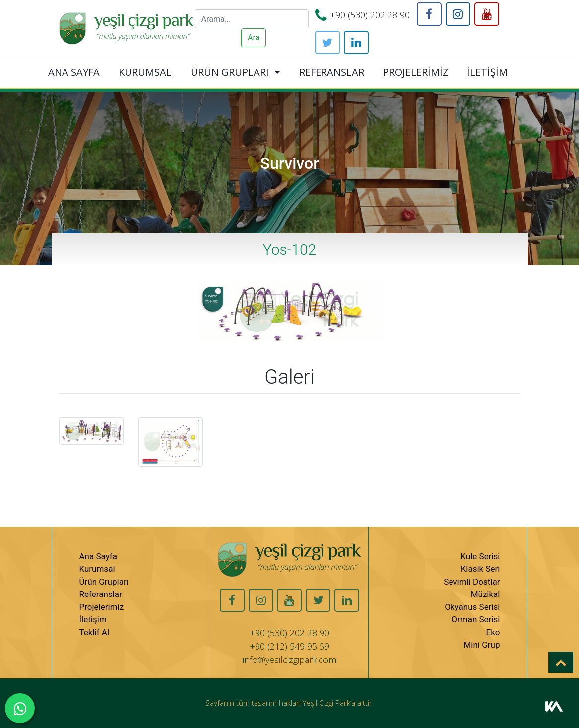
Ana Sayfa (98, 556)
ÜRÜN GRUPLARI (230, 72)
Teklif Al (95, 632)
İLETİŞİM (487, 72)
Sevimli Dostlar (472, 582)
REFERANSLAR (332, 72)
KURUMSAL (145, 72)
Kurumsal (97, 569)
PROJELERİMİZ (416, 72)
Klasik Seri (481, 569)
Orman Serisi (476, 619)
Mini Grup (482, 645)
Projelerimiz (102, 607)
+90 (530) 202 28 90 (370, 15)
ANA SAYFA (74, 72)
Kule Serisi (480, 556)
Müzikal (485, 594)
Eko (493, 632)
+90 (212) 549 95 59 (289, 646)
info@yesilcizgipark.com (289, 660)
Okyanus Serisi (472, 607)
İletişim (93, 619)
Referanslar (101, 594)
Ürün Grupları (104, 582)
